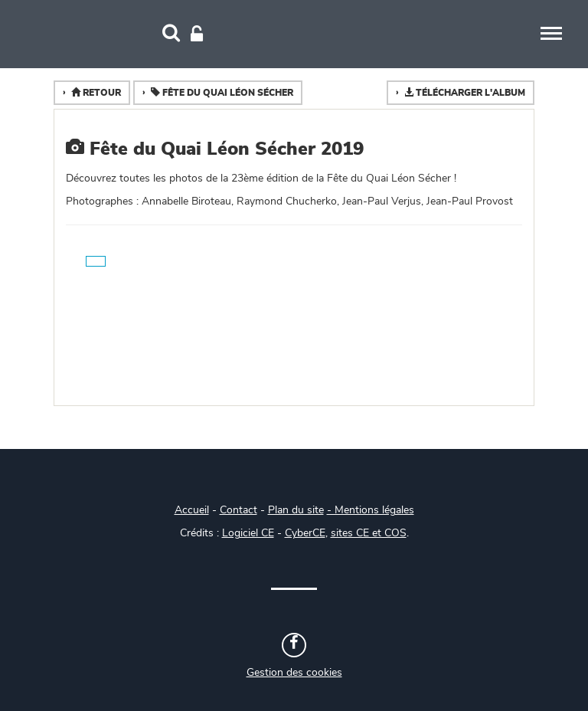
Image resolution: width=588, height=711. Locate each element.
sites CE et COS (369, 533)
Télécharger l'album (464, 92)
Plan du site (296, 510)
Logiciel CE (248, 533)
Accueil (192, 510)
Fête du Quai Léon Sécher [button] (221, 92)
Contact (238, 510)
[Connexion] (197, 34)
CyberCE (305, 533)
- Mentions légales (371, 510)
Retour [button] (95, 92)
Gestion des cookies (294, 673)
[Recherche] (171, 34)
